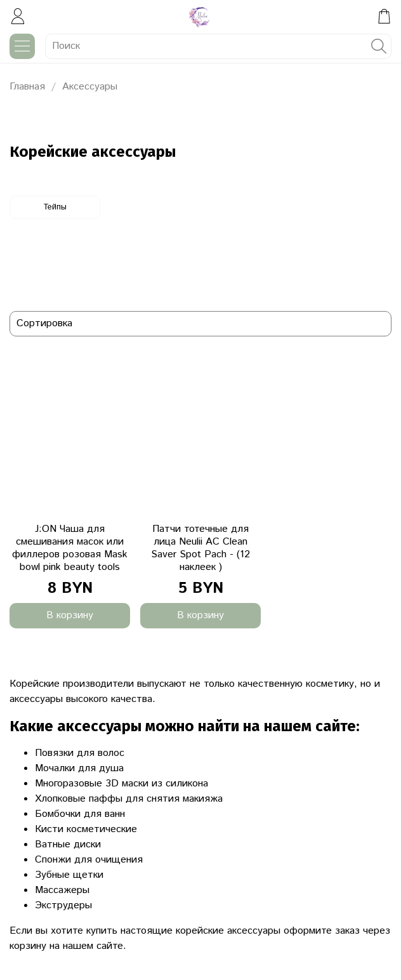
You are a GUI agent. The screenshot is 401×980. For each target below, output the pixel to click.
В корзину (70, 615)
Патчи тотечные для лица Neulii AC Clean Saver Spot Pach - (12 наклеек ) (201, 548)
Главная (27, 87)
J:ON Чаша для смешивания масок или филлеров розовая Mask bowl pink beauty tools (70, 548)
